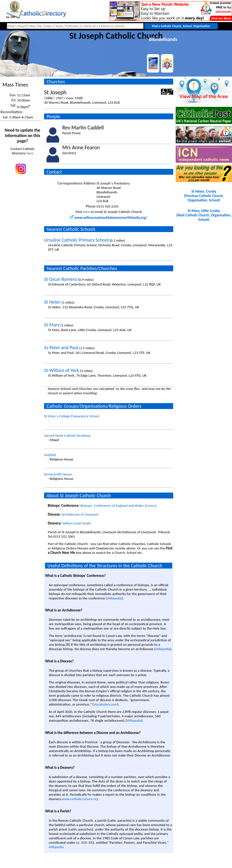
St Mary (52, 325)
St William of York (62, 370)
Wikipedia (114, 598)
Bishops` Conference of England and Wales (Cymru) (118, 506)
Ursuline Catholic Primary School (76, 240)
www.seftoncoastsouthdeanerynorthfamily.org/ (109, 218)
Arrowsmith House (58, 474)
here (30, 153)
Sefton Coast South (77, 523)
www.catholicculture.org (80, 799)
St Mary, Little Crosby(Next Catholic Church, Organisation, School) (204, 215)
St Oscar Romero (61, 279)
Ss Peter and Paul (61, 347)
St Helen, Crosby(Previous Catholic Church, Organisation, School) (204, 196)
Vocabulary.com (105, 704)
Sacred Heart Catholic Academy (67, 435)
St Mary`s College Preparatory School (72, 416)
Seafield (50, 455)
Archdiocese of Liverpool (80, 514)
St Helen (52, 302)
